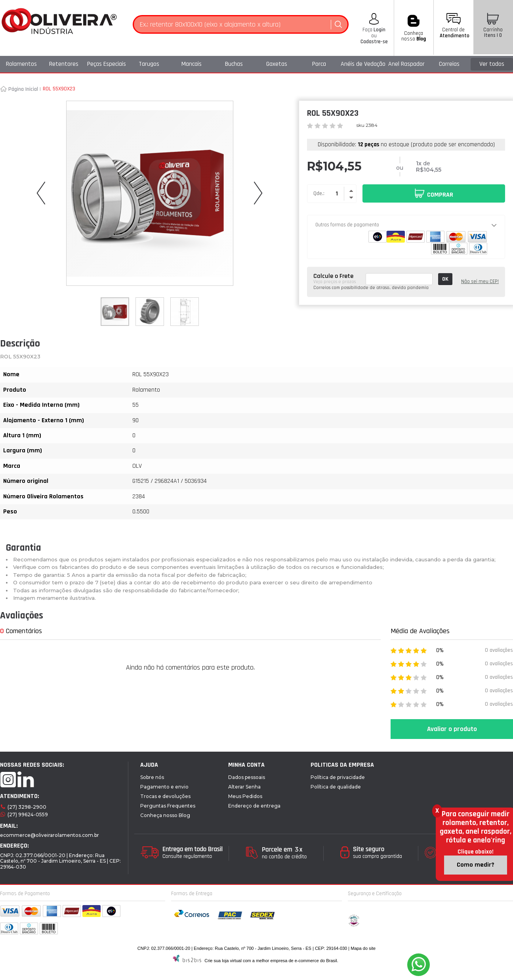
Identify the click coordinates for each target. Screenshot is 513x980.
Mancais (192, 64)
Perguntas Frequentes (168, 806)
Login (379, 30)
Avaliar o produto (452, 729)
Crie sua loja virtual (223, 961)
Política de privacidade (338, 777)
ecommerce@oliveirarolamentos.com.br (50, 835)
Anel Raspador (406, 64)
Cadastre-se (374, 42)
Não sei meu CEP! (480, 282)
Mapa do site (363, 948)
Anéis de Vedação (363, 64)
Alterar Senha (244, 787)
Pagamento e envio (164, 787)
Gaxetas (277, 64)
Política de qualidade (336, 787)
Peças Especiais (107, 64)
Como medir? (476, 865)
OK (445, 279)
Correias (449, 64)
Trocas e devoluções (165, 796)
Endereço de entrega (254, 806)
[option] (115, 312)
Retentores (64, 64)
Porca (319, 64)
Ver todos (492, 64)
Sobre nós (152, 777)
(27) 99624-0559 (28, 814)
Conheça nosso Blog (165, 815)
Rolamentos (21, 64)
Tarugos (149, 64)
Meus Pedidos (245, 796)
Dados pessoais (247, 777)
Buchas (234, 64)
